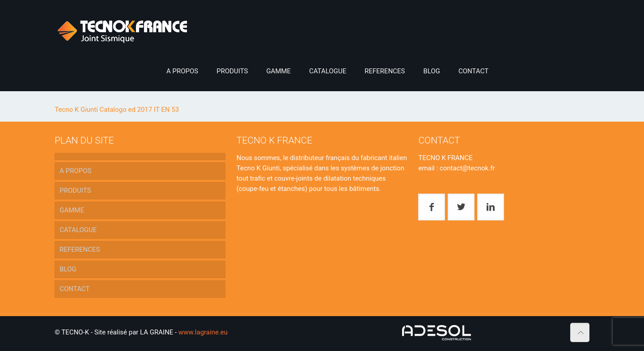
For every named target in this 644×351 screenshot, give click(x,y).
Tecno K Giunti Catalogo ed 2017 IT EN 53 (117, 110)
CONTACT (74, 289)
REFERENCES (80, 250)
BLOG (68, 269)
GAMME (72, 210)
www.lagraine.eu (203, 332)
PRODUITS (75, 190)
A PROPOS (75, 171)
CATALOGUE (78, 230)
